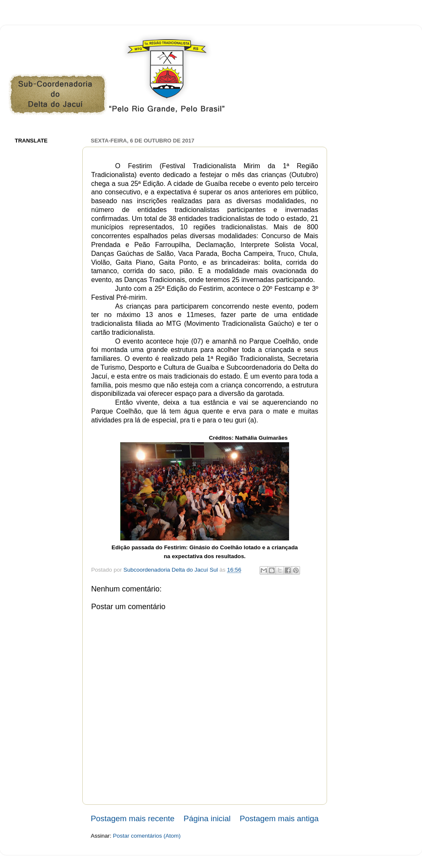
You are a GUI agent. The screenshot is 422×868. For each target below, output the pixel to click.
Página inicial (207, 818)
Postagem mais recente (133, 818)
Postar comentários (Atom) (147, 836)
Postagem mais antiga (279, 818)
